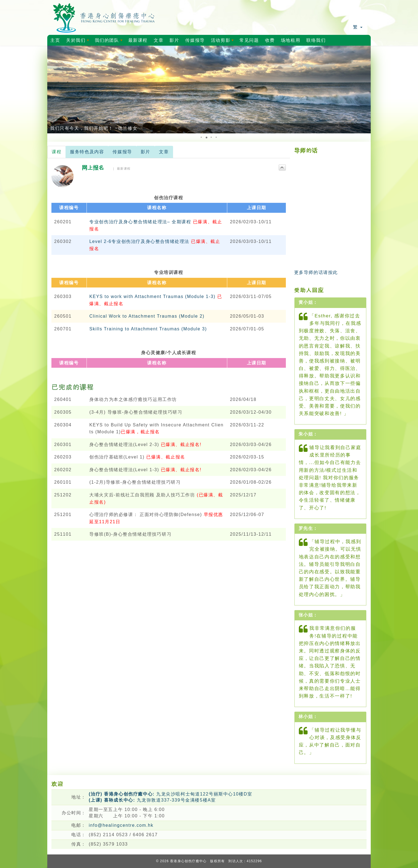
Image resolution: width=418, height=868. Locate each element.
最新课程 (138, 40)
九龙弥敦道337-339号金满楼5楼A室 (152, 800)
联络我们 (316, 40)
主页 (55, 40)
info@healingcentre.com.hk (121, 825)
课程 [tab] (57, 152)
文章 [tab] (164, 152)
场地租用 (291, 40)
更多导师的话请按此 (316, 272)
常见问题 (249, 40)
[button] (52, 90)
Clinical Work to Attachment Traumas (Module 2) (147, 316)
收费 (270, 40)
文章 (159, 40)
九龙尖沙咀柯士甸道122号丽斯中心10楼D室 (170, 794)
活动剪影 (223, 42)
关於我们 (79, 42)
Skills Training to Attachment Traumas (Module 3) (148, 329)
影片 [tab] (146, 152)
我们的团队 (110, 42)
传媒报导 (195, 40)
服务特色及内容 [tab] (87, 152)
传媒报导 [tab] (122, 152)
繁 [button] (358, 27)
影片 (174, 40)
